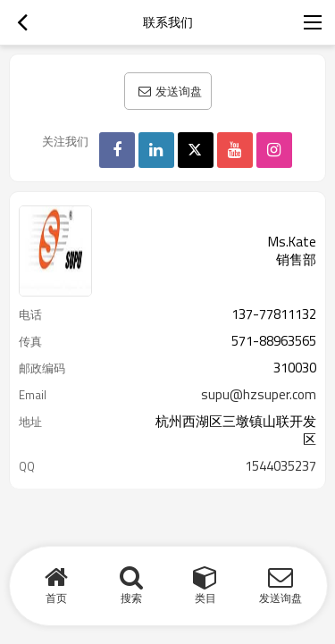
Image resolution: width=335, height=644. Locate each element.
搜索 (131, 598)
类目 (205, 598)
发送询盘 (179, 91)
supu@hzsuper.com (259, 395)
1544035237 (281, 466)
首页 (56, 598)
